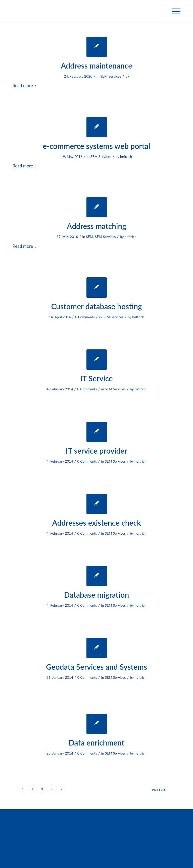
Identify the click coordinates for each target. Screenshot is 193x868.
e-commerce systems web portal (96, 146)
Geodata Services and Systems (96, 667)
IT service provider (97, 451)
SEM (90, 237)
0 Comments (85, 317)
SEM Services (111, 76)
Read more (25, 85)
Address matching (96, 226)
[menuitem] (174, 11)
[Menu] (174, 11)
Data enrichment (96, 742)
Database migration (97, 595)
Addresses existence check (96, 523)
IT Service (96, 378)
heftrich (126, 157)
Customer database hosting (96, 306)
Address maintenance (96, 66)
